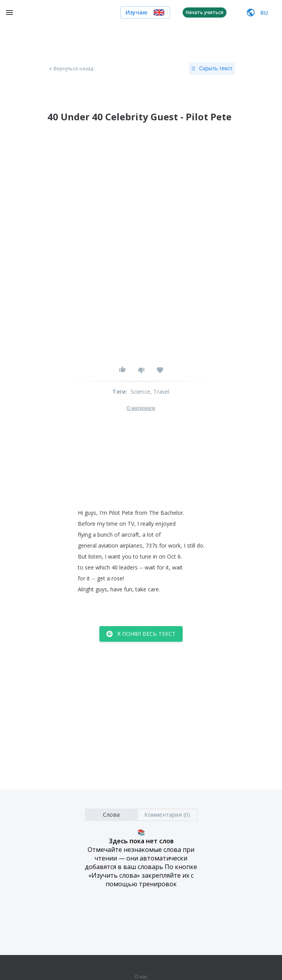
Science (140, 392)
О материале (141, 408)
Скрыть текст (212, 69)
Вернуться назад (70, 69)
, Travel (160, 392)
